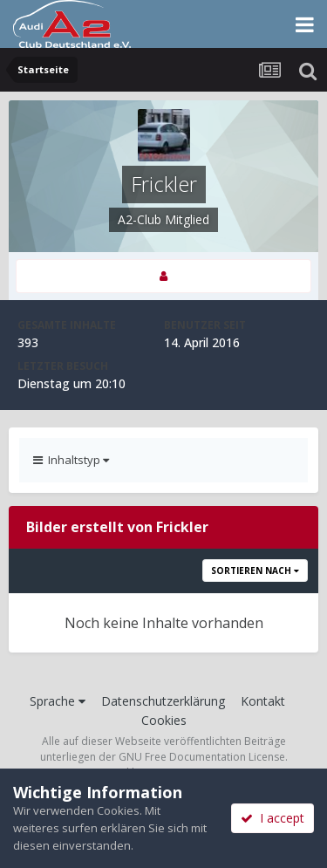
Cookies (164, 720)
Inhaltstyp (71, 460)
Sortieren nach (255, 571)
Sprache (58, 701)
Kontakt (263, 701)
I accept (272, 818)
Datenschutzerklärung (163, 701)
